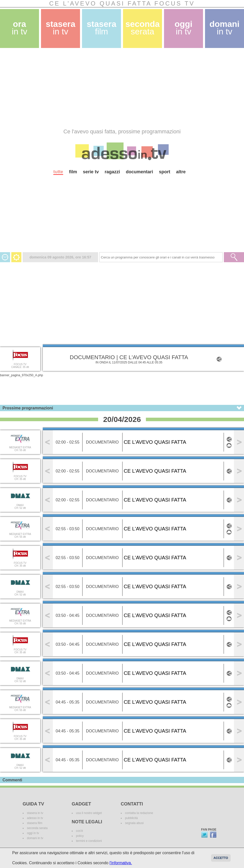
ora (20, 28)
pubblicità (131, 818)
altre (181, 172)
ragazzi (112, 172)
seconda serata (37, 828)
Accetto (221, 858)
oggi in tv (33, 833)
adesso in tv (35, 818)
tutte (58, 172)
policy (80, 836)
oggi (184, 28)
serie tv (91, 172)
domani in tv (35, 838)
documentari (139, 172)
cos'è (79, 831)
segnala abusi (134, 823)
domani (225, 28)
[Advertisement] (75, 88)
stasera (61, 28)
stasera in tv (35, 813)
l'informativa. (121, 863)
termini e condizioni (89, 841)
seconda (142, 28)
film (73, 172)
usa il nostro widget (89, 813)
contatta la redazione (139, 813)
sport (165, 172)
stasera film (35, 823)
